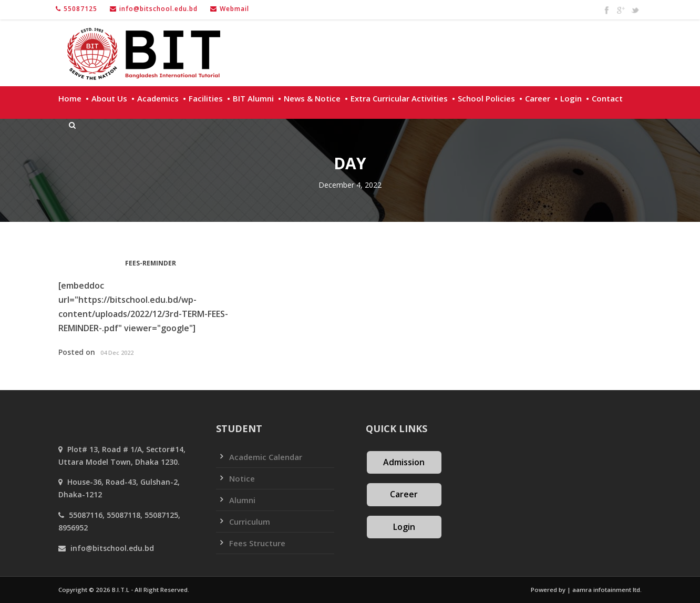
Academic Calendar (266, 457)
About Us (109, 98)
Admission (404, 462)
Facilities (206, 98)
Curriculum (250, 522)
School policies (486, 98)
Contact (607, 98)
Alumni (242, 500)
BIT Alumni (253, 98)
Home (70, 98)
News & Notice (312, 98)
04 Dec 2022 (117, 352)
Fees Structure (257, 543)
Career (538, 98)
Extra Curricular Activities (399, 98)
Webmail (234, 9)
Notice (242, 478)
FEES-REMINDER (151, 263)
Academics (158, 98)
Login (571, 98)
